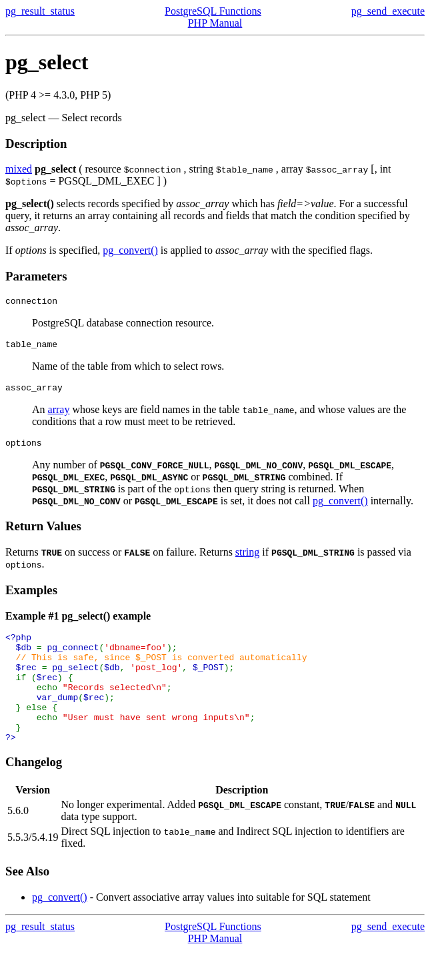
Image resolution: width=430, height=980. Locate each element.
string (247, 560)
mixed (19, 169)
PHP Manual (215, 23)
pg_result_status (40, 11)
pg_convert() (130, 250)
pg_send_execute (388, 11)
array (59, 415)
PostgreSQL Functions (213, 11)
